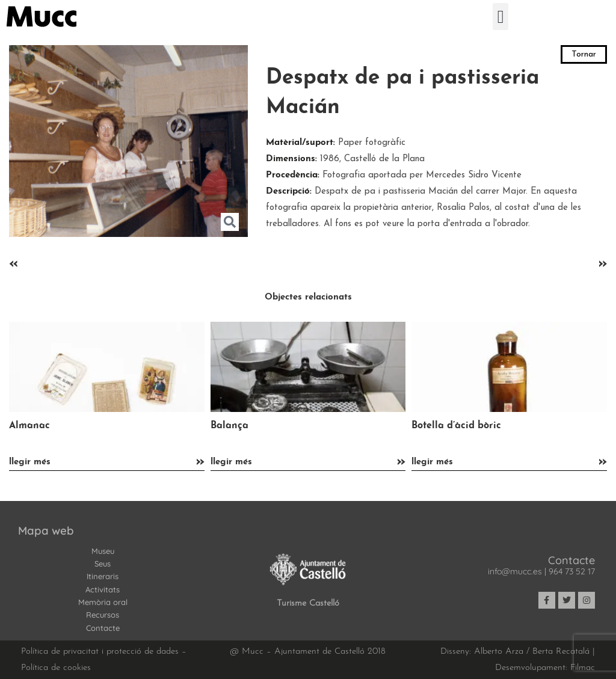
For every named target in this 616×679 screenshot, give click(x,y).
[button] (500, 17)
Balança (229, 426)
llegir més (30, 462)
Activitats (103, 589)
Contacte (103, 628)
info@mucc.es (515, 571)
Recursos (103, 615)
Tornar (584, 54)
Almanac (29, 426)
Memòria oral (103, 602)
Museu (103, 551)
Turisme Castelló (308, 604)
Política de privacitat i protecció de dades (100, 652)
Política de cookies (56, 668)
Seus (103, 564)
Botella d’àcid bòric (456, 426)
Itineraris (103, 576)
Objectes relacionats (308, 297)
